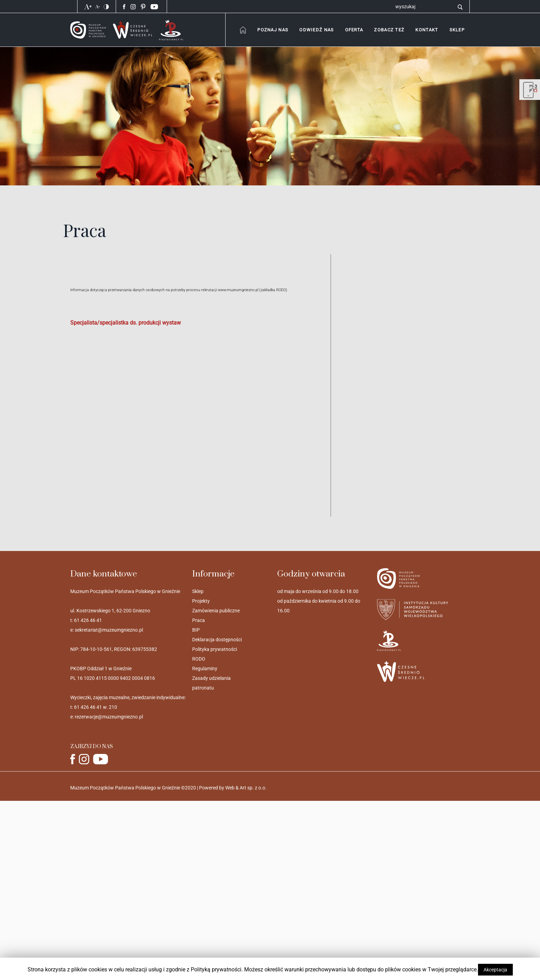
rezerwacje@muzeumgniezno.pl (109, 717)
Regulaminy (205, 668)
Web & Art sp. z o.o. (246, 788)
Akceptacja (495, 970)
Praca (199, 620)
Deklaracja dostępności (217, 640)
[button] (427, 30)
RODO (199, 659)
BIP (196, 630)
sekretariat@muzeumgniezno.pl (109, 630)
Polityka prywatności (215, 649)
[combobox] (273, 30)
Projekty (201, 601)
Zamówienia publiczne (216, 611)
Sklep (198, 591)
